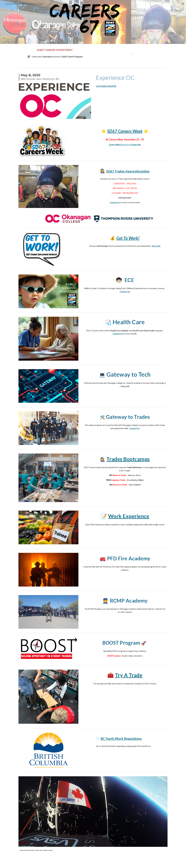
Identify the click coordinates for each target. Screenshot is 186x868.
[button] (183, 4)
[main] (55, 53)
